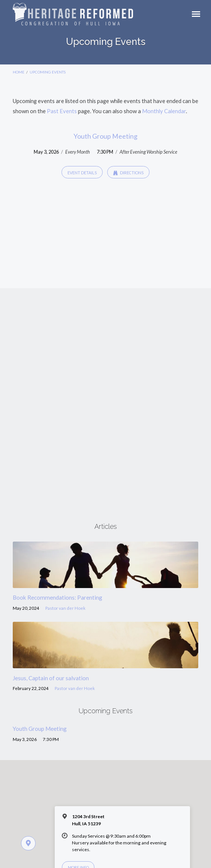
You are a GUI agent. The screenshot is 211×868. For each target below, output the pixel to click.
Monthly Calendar (164, 111)
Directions (128, 173)
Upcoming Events (48, 72)
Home (19, 72)
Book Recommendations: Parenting (58, 597)
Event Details (82, 173)
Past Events (62, 111)
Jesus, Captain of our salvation (51, 678)
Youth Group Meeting (105, 136)
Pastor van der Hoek (65, 608)
